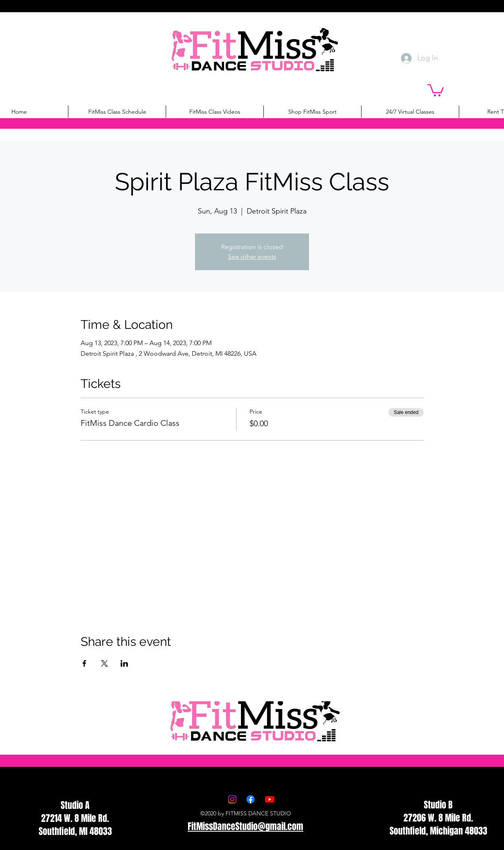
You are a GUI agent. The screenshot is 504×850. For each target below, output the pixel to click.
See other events (252, 257)
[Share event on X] (104, 663)
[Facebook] (251, 799)
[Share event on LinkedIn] (124, 663)
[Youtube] (270, 799)
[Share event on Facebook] (84, 663)
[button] (436, 90)
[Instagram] (232, 799)
